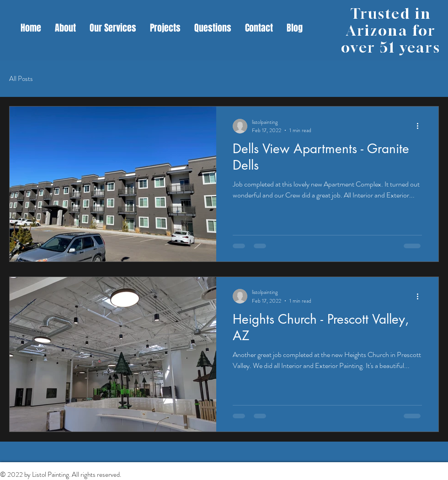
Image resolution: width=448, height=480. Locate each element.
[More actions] (421, 126)
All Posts (21, 79)
